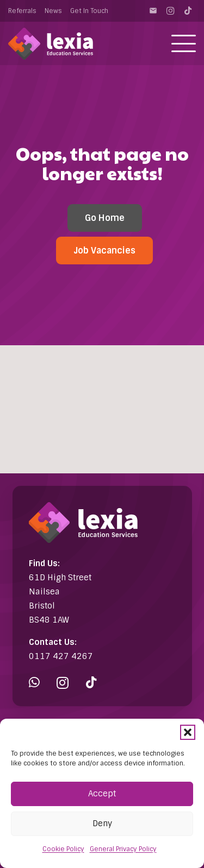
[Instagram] (170, 11)
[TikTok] (188, 11)
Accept (102, 794)
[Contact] (153, 11)
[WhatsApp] (34, 683)
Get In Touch (89, 11)
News (53, 11)
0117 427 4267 (61, 656)
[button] (188, 732)
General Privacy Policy (123, 849)
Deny (102, 823)
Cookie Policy (63, 849)
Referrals (22, 11)
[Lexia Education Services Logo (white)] (51, 44)
